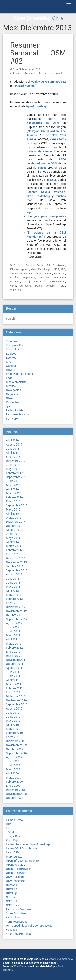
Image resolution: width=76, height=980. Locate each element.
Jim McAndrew (19, 273)
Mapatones (29, 277)
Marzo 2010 (14, 729)
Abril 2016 (12, 489)
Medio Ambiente (16, 382)
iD (7, 828)
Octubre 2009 (15, 749)
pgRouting (26, 286)
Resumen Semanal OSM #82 (38, 53)
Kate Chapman (37, 273)
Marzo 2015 (14, 518)
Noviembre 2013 (16, 562)
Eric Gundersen (56, 265)
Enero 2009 (13, 786)
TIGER (62, 286)
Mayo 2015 (13, 509)
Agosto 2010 (14, 708)
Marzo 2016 (14, 493)
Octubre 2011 (15, 664)
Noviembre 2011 (16, 660)
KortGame (59, 273)
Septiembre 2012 (17, 619)
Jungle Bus (13, 836)
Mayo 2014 (13, 538)
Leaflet (14, 277)
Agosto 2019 (14, 445)
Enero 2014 (13, 554)
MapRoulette (14, 857)
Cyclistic (19, 265)
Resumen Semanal (24, 73)
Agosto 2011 (14, 668)
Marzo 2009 (14, 778)
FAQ (9, 362)
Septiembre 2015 (17, 505)
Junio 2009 (13, 765)
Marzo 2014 (14, 546)
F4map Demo (14, 820)
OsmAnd (12, 885)
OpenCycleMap (16, 865)
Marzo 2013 (14, 595)
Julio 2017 (13, 465)
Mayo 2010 (13, 721)
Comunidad (13, 349)
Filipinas (15, 269)
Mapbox (44, 277)
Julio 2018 (13, 449)
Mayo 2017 (13, 469)
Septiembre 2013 (17, 570)
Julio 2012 (13, 627)
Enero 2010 (13, 737)
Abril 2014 (12, 542)
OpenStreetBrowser (18, 869)
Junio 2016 (13, 481)
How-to (11, 370)
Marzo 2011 (14, 684)
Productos (13, 402)
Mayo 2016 (13, 485)
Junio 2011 (13, 676)
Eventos (11, 358)
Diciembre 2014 (16, 522)
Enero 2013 (13, 603)
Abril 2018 (12, 453)
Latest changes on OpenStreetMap (28, 844)
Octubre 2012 (15, 615)
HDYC (10, 824)
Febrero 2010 (14, 733)
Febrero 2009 (14, 782)
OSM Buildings (15, 877)
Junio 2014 (13, 534)
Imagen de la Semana (20, 374)
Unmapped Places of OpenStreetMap (29, 926)
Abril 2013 (12, 591)
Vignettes (16, 290)
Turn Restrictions (17, 922)
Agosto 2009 (14, 757)
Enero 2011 (13, 692)
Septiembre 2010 (17, 704)
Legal (10, 378)
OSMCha (12, 889)
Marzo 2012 (14, 644)
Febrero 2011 (14, 688)
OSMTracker (14, 905)
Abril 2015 (12, 514)
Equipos (11, 354)
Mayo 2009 (13, 769)
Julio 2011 (13, 672)
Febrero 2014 (14, 550)
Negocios (12, 394)
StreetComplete (16, 913)
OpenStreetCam (16, 873)
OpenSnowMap (56, 282)
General (11, 366)
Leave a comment (52, 73)
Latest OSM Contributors (22, 848)
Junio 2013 (13, 583)
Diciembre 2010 (16, 696)
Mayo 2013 (13, 587)
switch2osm (14, 917)
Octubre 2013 (15, 566)
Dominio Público (35, 265)
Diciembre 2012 (16, 607)
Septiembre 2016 (17, 477)
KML (50, 273)
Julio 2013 (13, 579)
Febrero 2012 (14, 648)
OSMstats (12, 901)
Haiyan (48, 269)
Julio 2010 (13, 713)
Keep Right (13, 840)
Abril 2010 (12, 725)
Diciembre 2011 (16, 656)
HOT (57, 269)
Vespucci (12, 930)
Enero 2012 (13, 652)
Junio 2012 (13, 631)
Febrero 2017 (14, 473)
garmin (25, 269)
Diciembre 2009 (16, 741)
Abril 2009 (12, 773)
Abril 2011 (12, 680)
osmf (13, 286)
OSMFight (12, 893)
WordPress (20, 966)
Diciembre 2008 (16, 790)
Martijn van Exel (34, 282)
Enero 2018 (13, 457)
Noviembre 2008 (16, 794)
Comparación (15, 345)
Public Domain (45, 286)
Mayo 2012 (13, 635)
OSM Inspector (15, 881)
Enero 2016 (13, 501)
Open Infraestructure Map (22, 861)
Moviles (11, 386)
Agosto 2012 (14, 623)
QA (8, 406)
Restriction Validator (19, 909)
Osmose (11, 897)
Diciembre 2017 (16, 461)
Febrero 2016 (14, 497)
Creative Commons (59, 959)
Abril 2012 (12, 639)
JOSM (10, 832)
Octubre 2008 (15, 798)
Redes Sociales (15, 410)
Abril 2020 (12, 440)
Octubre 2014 (15, 526)
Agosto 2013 (14, 574)
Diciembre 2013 (16, 558)
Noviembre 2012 (16, 611)
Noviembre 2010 (16, 700)
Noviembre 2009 (16, 745)
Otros (10, 398)
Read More (35, 257)
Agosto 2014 (14, 530)
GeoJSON (37, 269)
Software (12, 419)
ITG (63, 269)
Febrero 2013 (14, 599)
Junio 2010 (13, 717)
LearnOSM (13, 852)
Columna (12, 341)
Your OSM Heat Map (19, 934)
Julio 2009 (13, 761)
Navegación (14, 390)
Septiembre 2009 (17, 753)
